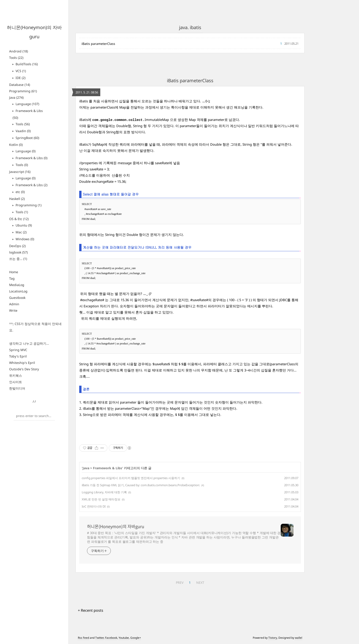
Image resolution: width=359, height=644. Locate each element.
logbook (18, 252)
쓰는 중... (18, 259)
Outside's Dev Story (24, 369)
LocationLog (18, 291)
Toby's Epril (18, 356)
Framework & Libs (31, 158)
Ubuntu (23, 225)
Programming (23, 91)
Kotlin (16, 145)
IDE (20, 78)
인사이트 (16, 382)
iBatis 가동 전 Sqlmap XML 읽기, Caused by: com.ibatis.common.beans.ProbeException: (141, 485)
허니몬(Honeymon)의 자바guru (116, 527)
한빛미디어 (17, 388)
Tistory (273, 638)
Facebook (111, 638)
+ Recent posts (91, 610)
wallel (299, 638)
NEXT (200, 583)
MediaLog (17, 285)
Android (19, 51)
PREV (180, 583)
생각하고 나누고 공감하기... (29, 343)
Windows (24, 239)
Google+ (136, 638)
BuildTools (26, 64)
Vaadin (23, 131)
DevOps (17, 246)
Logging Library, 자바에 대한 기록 (104, 492)
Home (14, 272)
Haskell (17, 199)
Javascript (20, 172)
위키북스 (16, 375)
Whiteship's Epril (22, 363)
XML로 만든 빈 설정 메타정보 (101, 499)
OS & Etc (19, 219)
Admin (14, 304)
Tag (12, 278)
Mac (21, 232)
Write (13, 310)
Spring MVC (18, 350)
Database (20, 85)
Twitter (99, 638)
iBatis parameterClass (98, 44)
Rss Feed (83, 638)
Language (27, 104)
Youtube (124, 638)
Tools (16, 58)
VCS (20, 71)
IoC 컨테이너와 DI (94, 506)
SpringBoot (27, 138)
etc (20, 192)
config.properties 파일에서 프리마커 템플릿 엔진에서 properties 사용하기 (131, 478)
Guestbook (17, 298)
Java (16, 97)
